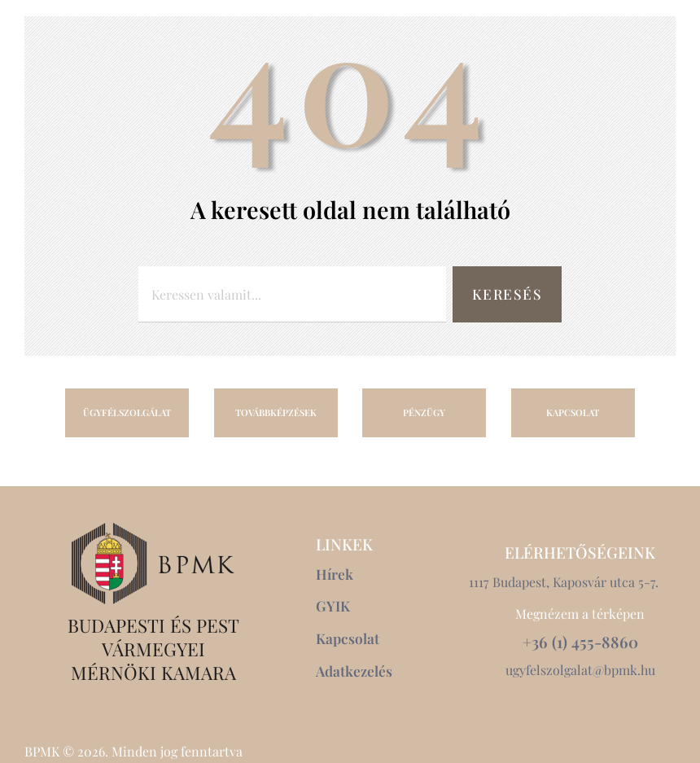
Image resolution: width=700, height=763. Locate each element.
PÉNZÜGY (424, 412)
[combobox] (292, 294)
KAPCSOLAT (573, 412)
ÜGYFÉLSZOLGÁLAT (127, 412)
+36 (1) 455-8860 (580, 641)
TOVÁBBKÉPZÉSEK (276, 412)
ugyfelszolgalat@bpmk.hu (580, 670)
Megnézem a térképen (580, 614)
